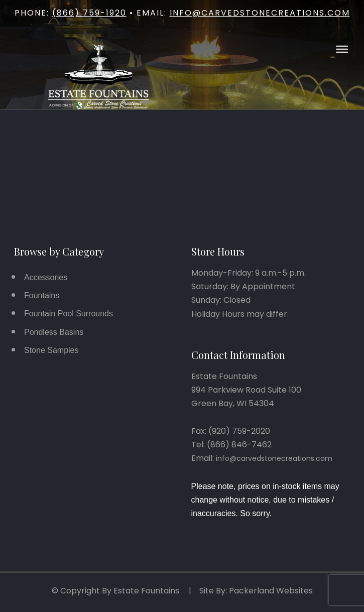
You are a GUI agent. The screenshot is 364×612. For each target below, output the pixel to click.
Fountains (42, 295)
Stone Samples (51, 350)
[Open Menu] (342, 49)
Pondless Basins (54, 332)
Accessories (46, 277)
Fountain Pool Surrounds (69, 314)
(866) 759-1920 (89, 13)
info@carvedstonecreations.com (260, 13)
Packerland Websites (271, 591)
